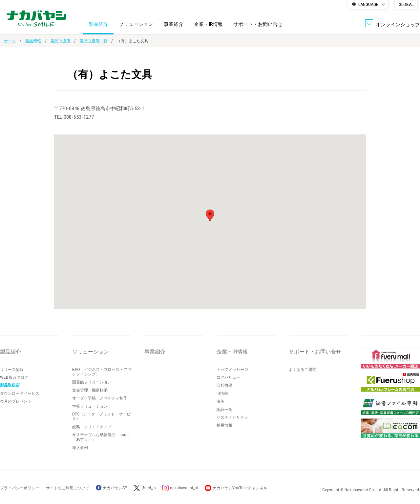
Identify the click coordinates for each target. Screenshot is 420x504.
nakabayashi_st (184, 488)
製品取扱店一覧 (94, 41)
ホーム (10, 41)
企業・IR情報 (208, 24)
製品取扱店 (60, 41)
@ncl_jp (148, 488)
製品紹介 (98, 24)
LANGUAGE (368, 5)
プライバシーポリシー (20, 488)
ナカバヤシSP (111, 488)
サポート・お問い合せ (258, 24)
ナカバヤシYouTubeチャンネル (240, 488)
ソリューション (136, 24)
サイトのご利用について (68, 488)
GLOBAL (406, 5)
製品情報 (33, 41)
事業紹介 (174, 24)
